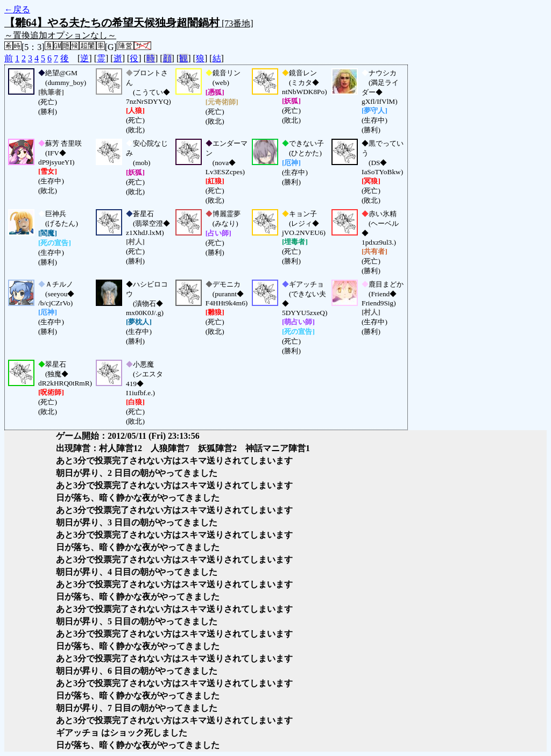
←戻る (17, 9)
